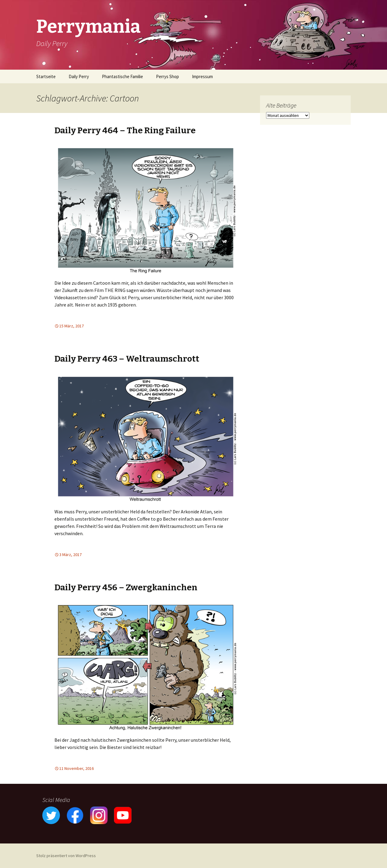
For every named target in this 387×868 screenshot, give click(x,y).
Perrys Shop (167, 76)
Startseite (46, 76)
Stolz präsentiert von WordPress (66, 856)
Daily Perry (79, 76)
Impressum (202, 76)
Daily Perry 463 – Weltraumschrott (127, 359)
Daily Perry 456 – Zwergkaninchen (126, 587)
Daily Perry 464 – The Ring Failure (125, 130)
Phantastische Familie (122, 76)
